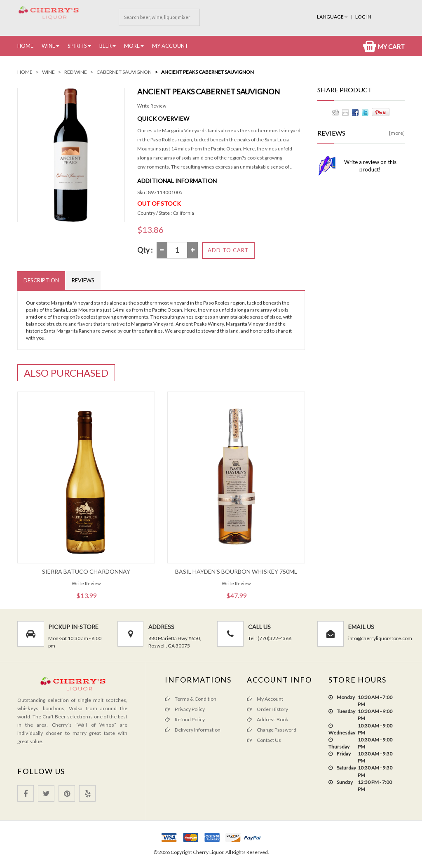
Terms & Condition (191, 699)
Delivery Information (193, 730)
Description (41, 280)
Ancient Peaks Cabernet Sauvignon (207, 72)
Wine (48, 46)
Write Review (152, 106)
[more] (397, 133)
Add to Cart (228, 250)
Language (333, 17)
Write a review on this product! (370, 166)
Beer (105, 46)
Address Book (267, 719)
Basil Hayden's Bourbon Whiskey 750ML (236, 571)
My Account (170, 46)
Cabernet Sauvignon (124, 72)
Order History (267, 709)
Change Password (272, 730)
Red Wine (76, 72)
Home (25, 46)
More (132, 46)
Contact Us (264, 740)
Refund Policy (185, 719)
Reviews (83, 280)
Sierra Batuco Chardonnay (86, 571)
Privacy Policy (185, 709)
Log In (363, 17)
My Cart (384, 47)
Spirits (77, 46)
